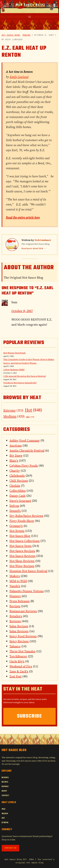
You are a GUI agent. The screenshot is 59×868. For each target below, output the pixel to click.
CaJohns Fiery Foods (24, 466)
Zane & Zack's (19, 671)
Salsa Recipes (19, 626)
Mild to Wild (18, 581)
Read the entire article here (23, 217)
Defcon (14, 506)
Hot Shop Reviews (22, 561)
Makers (27, 35)
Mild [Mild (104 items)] (30, 417)
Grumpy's (16, 526)
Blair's (14, 461)
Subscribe (29, 716)
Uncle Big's (17, 661)
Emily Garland (19, 77)
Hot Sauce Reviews (22, 556)
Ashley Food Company (25, 440)
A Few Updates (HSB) (14, 370)
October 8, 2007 (22, 311)
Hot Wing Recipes (22, 566)
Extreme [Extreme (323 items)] (13, 410)
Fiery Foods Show (22, 521)
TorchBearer (18, 656)
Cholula (15, 486)
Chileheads (17, 476)
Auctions (16, 445)
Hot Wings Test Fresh (14, 353)
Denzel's (15, 511)
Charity (15, 471)
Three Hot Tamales (22, 651)
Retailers (16, 616)
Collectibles (18, 491)
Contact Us (10, 848)
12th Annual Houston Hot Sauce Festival (25, 376)
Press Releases (19, 601)
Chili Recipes (19, 481)
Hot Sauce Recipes (22, 551)
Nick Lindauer (43, 240)
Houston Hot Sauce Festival (28, 571)
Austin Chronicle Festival (27, 451)
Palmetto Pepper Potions (27, 591)
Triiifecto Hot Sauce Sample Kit (20, 383)
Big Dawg (16, 456)
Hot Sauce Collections (24, 541)
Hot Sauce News (11, 35)
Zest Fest (15, 676)
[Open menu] (30, 17)
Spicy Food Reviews (23, 636)
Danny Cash (17, 496)
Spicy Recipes (19, 641)
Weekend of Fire (21, 666)
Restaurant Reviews (23, 611)
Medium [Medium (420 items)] (14, 416)
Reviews (15, 621)
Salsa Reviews (19, 631)
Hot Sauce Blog (20, 536)
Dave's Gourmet (20, 501)
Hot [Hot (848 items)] (34, 410)
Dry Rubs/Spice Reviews (26, 516)
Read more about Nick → (33, 248)
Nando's (15, 586)
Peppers (15, 596)
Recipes (15, 606)
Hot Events (17, 531)
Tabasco (15, 646)
